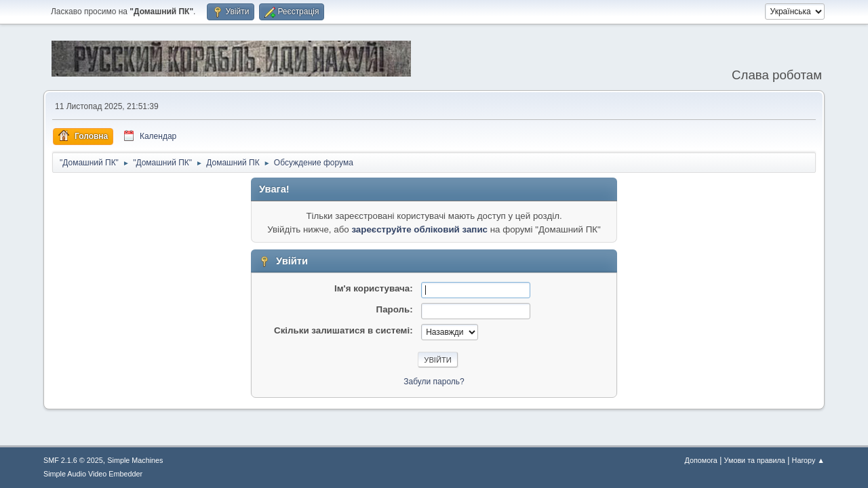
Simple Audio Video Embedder (93, 474)
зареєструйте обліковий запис (419, 229)
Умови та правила (755, 460)
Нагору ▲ (808, 460)
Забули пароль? (434, 382)
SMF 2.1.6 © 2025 (73, 460)
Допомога (701, 460)
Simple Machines (135, 460)
